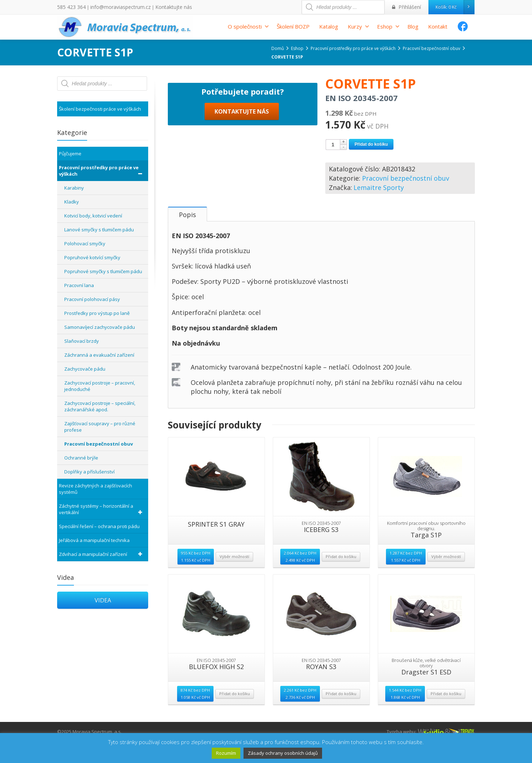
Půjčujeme (70, 154)
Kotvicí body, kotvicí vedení (93, 216)
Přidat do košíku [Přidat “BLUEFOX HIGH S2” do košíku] (235, 716)
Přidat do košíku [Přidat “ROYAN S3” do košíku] (341, 716)
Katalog (329, 26)
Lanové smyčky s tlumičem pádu (99, 230)
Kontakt (438, 26)
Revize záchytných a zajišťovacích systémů (96, 489)
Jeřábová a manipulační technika (94, 540)
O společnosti (248, 26)
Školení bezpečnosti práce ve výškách (100, 109)
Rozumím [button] (226, 753)
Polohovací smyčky (85, 244)
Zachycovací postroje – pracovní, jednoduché (100, 386)
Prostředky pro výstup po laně (97, 313)
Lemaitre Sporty (379, 187)
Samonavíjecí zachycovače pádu (100, 327)
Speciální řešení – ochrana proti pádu (99, 526)
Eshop (388, 26)
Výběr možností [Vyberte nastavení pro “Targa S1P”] (446, 579)
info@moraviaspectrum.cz (113, 7)
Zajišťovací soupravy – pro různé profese (100, 427)
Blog (413, 26)
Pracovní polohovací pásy (92, 299)
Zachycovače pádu (85, 369)
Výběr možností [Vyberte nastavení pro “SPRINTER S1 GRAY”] (234, 579)
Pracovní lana (79, 285)
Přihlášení (408, 7)
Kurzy (358, 26)
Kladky (72, 202)
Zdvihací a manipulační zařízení (102, 554)
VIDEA (103, 600)
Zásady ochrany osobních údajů (283, 753)
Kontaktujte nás (160, 7)
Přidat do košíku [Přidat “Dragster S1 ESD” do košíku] (446, 716)
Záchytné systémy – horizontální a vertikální (102, 509)
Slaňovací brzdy (82, 341)
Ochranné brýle (81, 458)
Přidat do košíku (371, 144)
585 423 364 (69, 7)
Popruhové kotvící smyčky (92, 257)
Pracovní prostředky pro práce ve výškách (102, 171)
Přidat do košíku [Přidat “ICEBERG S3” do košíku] (341, 579)
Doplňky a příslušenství (89, 472)
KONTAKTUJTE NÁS (242, 196)
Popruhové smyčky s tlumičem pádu (103, 271)
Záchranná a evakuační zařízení (99, 355)
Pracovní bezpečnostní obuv (406, 178)
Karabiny (74, 188)
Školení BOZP (293, 26)
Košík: (455, 7)
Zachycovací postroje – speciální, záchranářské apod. (100, 406)
